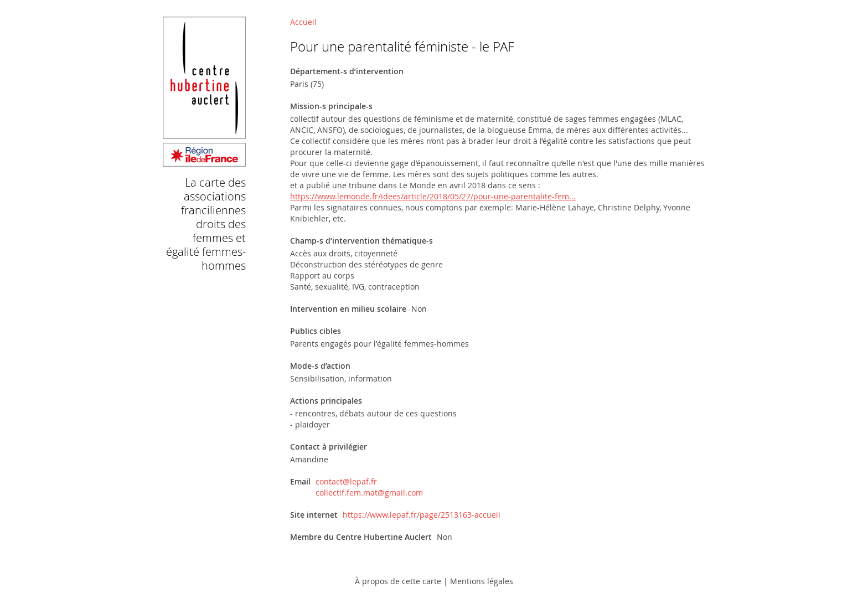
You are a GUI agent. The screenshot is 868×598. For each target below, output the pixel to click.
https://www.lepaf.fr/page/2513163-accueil (422, 515)
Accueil (303, 22)
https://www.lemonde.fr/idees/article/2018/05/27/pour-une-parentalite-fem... (433, 196)
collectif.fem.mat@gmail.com (369, 493)
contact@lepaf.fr (346, 481)
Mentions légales (482, 581)
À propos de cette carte (398, 581)
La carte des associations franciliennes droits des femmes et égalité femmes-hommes (206, 224)
